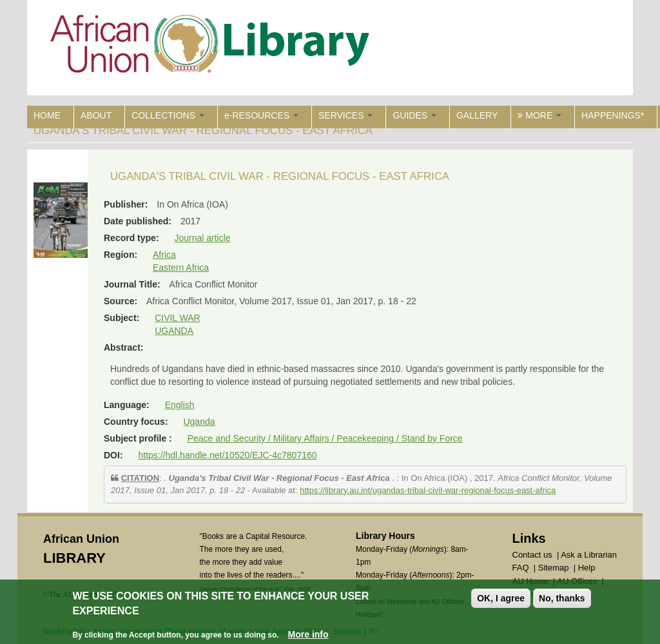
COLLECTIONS (168, 115)
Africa (164, 255)
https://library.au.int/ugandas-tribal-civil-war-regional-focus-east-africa (428, 490)
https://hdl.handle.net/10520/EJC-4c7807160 (227, 455)
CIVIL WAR (178, 318)
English (180, 405)
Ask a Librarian (589, 555)
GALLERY (477, 115)
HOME (47, 115)
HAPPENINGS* (613, 115)
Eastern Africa (181, 268)
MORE (539, 115)
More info (308, 636)
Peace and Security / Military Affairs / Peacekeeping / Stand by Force (325, 438)
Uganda (199, 422)
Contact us (532, 555)
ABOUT (96, 115)
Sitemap (554, 568)
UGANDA (174, 331)
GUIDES (414, 115)
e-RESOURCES (261, 115)
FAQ (521, 568)
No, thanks (562, 600)
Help (587, 568)
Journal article (202, 238)
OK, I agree (501, 600)
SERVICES (345, 115)
